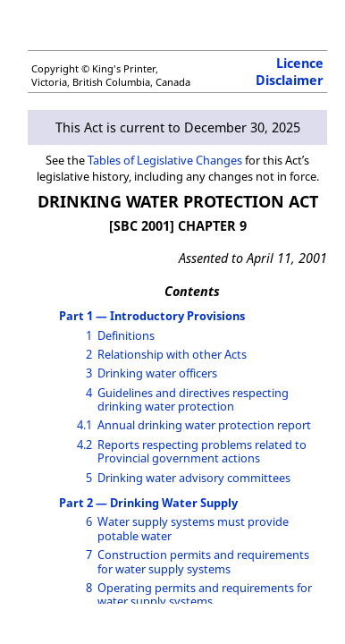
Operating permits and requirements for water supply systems (205, 594)
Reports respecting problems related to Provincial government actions (202, 451)
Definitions (126, 335)
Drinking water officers (157, 373)
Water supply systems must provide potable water (193, 528)
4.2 (84, 445)
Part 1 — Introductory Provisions (152, 316)
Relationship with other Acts (172, 354)
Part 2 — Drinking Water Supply (148, 503)
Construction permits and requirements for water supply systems (203, 561)
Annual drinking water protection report (204, 425)
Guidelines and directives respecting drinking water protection (193, 399)
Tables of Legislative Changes (165, 160)
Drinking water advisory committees (194, 478)
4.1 (84, 425)
